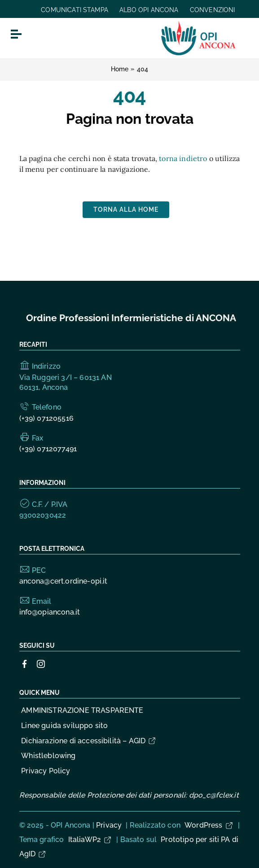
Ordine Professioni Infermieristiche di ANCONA (131, 318)
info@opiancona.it (50, 612)
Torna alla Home (126, 209)
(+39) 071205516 (46, 418)
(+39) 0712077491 (48, 449)
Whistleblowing (48, 756)
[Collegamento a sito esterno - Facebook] (25, 664)
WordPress (209, 825)
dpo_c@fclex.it (214, 795)
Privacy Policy (46, 771)
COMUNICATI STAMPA (75, 10)
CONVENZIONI (213, 10)
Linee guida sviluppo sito (64, 726)
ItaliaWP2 (90, 840)
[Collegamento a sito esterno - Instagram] (41, 664)
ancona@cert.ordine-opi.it (64, 581)
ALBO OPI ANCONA (149, 10)
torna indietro (183, 158)
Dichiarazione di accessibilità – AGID (89, 741)
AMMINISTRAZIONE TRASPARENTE (82, 710)
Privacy (109, 825)
